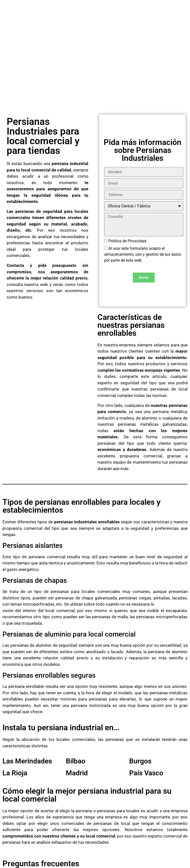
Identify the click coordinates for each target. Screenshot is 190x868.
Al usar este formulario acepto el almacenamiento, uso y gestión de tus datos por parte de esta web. (143, 254)
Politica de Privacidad (127, 241)
